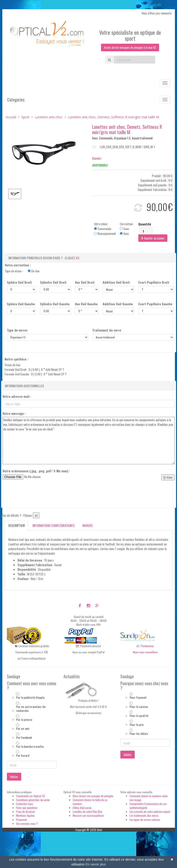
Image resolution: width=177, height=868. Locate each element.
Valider (14, 777)
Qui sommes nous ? (27, 823)
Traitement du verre (107, 330)
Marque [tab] (88, 526)
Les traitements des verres (144, 816)
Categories (16, 100)
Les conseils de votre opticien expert (150, 812)
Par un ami (23, 729)
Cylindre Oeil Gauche (55, 304)
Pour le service (139, 707)
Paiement (21, 820)
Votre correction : (18, 265)
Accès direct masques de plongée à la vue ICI (130, 48)
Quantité (145, 224)
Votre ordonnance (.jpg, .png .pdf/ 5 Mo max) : (36, 471)
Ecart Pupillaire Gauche (155, 304)
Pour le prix (137, 725)
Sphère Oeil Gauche (21, 304)
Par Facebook (24, 738)
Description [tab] (16, 526)
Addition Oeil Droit (116, 283)
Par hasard (23, 756)
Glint (99, 830)
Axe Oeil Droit (85, 283)
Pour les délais (139, 734)
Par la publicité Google (30, 698)
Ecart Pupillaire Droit (154, 283)
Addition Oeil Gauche (118, 304)
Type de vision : (22, 271)
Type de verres (17, 330)
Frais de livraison (26, 812)
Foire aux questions (27, 808)
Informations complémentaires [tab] (54, 526)
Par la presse (24, 719)
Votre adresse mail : (17, 397)
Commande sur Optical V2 (31, 796)
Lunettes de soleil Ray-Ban (87, 812)
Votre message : (14, 414)
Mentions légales (25, 816)
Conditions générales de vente (33, 800)
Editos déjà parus (82, 808)
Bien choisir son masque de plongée (93, 796)
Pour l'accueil (138, 698)
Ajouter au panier (153, 238)
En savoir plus (96, 864)
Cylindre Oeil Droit (53, 283)
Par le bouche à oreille (30, 747)
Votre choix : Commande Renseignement (105, 229)
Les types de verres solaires (145, 820)
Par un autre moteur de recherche (31, 709)
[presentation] (38, 495)
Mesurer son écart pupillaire (88, 816)
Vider (168, 477)
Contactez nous (25, 804)
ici (78, 258)
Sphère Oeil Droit (19, 283)
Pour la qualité (139, 716)
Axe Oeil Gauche (86, 304)
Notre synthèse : (16, 359)
